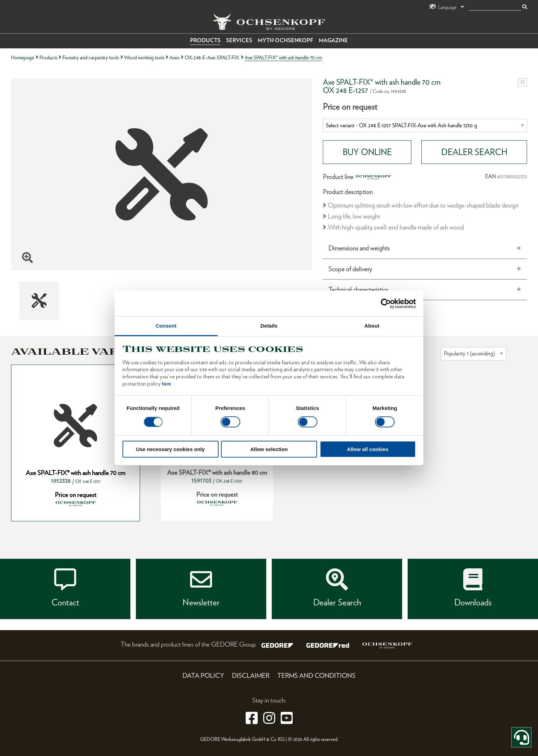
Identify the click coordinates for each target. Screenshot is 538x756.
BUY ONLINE (367, 152)
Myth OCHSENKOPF (285, 40)
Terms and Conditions (316, 676)
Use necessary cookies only (170, 449)
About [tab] (372, 326)
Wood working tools (144, 57)
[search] (495, 7)
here (167, 384)
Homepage (22, 57)
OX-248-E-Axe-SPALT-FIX (212, 57)
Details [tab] (269, 326)
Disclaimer (251, 676)
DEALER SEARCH (474, 152)
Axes (174, 57)
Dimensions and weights (359, 248)
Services (239, 40)
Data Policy (203, 676)
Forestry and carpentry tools (91, 57)
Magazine (333, 40)
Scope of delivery (350, 269)
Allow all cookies (368, 449)
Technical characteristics (358, 290)
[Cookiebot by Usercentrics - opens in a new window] (386, 303)
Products (205, 40)
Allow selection (269, 449)
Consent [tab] (166, 326)
